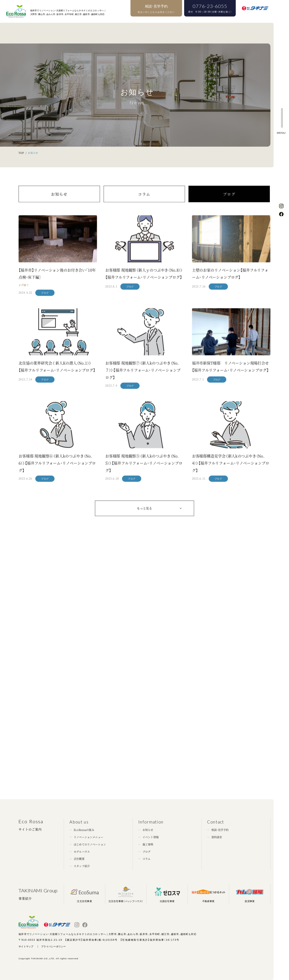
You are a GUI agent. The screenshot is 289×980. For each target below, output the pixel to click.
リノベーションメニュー (88, 837)
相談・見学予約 (220, 830)
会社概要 (79, 859)
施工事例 (148, 844)
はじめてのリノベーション (90, 844)
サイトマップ (26, 947)
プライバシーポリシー (53, 947)
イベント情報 (151, 837)
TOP (21, 153)
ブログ (229, 202)
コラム (144, 202)
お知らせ (59, 202)
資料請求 (217, 837)
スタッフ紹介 (82, 866)
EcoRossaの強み (84, 830)
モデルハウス (82, 852)
